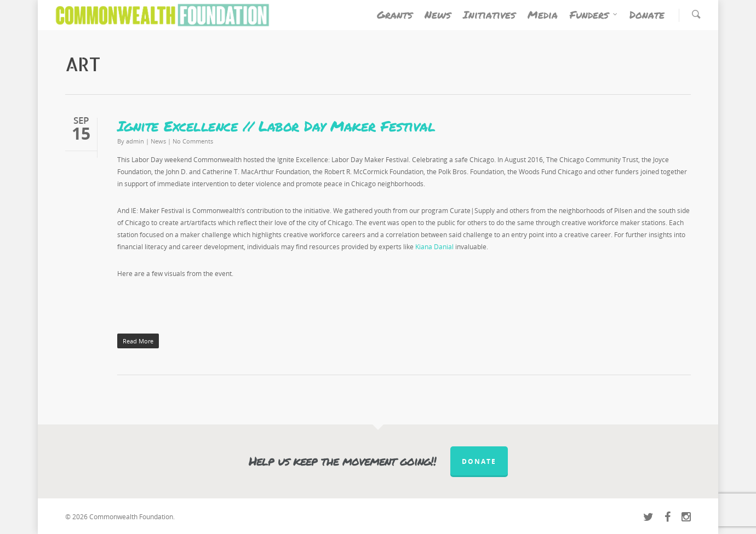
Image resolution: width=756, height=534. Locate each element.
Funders (594, 15)
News (438, 15)
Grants (395, 15)
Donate (647, 15)
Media (543, 15)
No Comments (193, 141)
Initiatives (489, 15)
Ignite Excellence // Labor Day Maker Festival (279, 126)
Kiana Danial (434, 247)
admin (135, 141)
